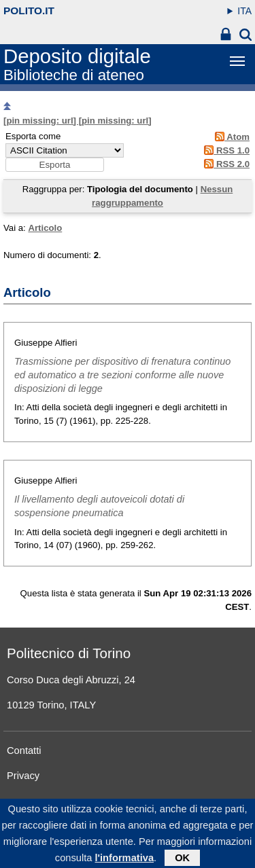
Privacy (23, 776)
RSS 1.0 (225, 150)
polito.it (29, 11)
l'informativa (124, 863)
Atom (230, 137)
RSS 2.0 (225, 164)
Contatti (24, 751)
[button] (55, 165)
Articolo (45, 228)
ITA (244, 11)
